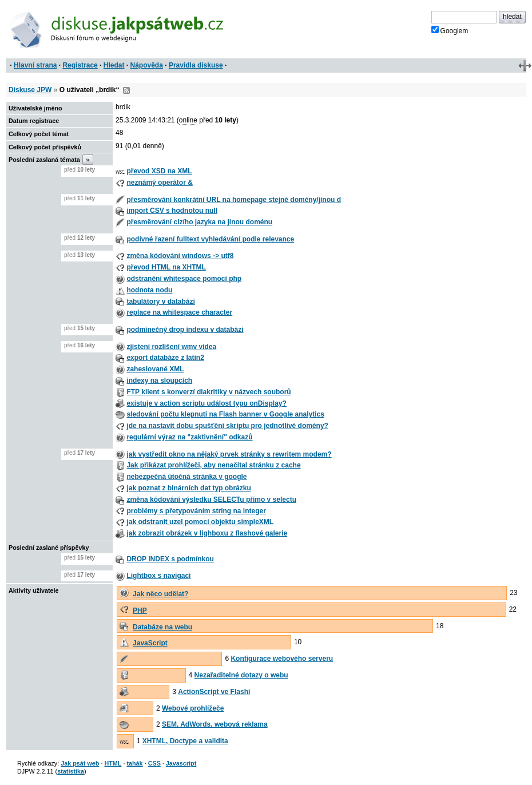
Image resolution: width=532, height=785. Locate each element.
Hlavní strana (35, 65)
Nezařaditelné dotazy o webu (241, 675)
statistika (71, 771)
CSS (154, 763)
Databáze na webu (162, 627)
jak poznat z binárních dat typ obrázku (188, 488)
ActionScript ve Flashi (214, 692)
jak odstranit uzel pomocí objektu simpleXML (200, 522)
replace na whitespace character (179, 312)
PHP (140, 610)
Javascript (181, 763)
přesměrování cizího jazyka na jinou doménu (199, 222)
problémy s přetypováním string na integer (196, 511)
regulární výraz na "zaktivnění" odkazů (189, 437)
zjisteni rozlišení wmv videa (171, 347)
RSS (126, 90)
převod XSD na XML (159, 171)
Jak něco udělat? (160, 594)
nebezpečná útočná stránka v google (186, 477)
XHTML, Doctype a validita (185, 741)
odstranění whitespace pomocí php (184, 279)
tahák (134, 763)
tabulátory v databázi (160, 302)
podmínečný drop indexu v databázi (185, 330)
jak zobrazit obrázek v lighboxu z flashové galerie (207, 533)
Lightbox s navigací (158, 576)
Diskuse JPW (30, 90)
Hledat (114, 65)
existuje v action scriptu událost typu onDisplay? (206, 403)
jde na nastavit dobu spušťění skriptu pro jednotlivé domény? (227, 426)
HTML (113, 763)
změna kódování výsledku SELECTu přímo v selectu (211, 499)
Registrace (80, 65)
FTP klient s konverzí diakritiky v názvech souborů (209, 392)
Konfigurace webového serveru (282, 659)
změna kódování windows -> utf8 (180, 256)
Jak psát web (80, 763)
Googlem (450, 30)
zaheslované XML (155, 369)
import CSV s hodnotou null (172, 211)
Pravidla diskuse (196, 65)
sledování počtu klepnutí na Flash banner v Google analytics (225, 414)
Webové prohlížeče (193, 708)
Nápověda (147, 65)
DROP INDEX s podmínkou (170, 559)
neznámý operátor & (159, 183)
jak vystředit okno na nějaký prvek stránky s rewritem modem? (229, 454)
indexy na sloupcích (159, 380)
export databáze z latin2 (165, 358)
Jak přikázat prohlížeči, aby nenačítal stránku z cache (213, 465)
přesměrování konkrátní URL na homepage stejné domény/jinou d (234, 200)
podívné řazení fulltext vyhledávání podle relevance (210, 239)
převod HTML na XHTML (166, 267)
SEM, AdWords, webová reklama (215, 724)
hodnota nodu (149, 290)
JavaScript (150, 643)
